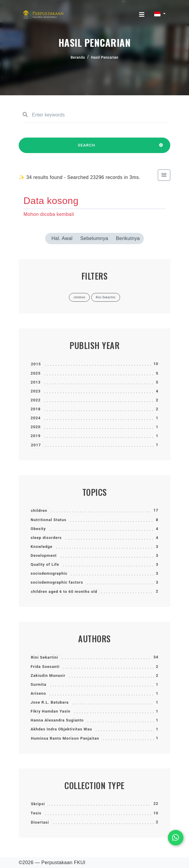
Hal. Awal (62, 238)
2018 (36, 409)
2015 (36, 364)
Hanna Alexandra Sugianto (57, 720)
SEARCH (86, 148)
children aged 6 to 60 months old (64, 592)
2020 (36, 427)
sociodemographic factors (57, 582)
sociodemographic (49, 573)
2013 (36, 382)
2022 (36, 400)
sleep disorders (46, 538)
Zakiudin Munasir (48, 675)
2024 (36, 418)
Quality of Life (45, 564)
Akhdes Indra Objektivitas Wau (61, 729)
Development (44, 555)
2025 (36, 373)
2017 (36, 445)
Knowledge (41, 547)
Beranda (78, 57)
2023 (36, 391)
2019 (36, 436)
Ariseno (38, 693)
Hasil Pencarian (105, 57)
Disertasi (40, 822)
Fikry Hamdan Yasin (51, 711)
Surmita (38, 684)
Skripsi (38, 804)
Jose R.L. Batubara (50, 702)
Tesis (36, 813)
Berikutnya (128, 238)
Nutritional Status (48, 520)
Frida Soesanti (45, 667)
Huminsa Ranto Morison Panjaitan (65, 738)
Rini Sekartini (45, 657)
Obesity (38, 529)
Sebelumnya (94, 238)
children (39, 511)
